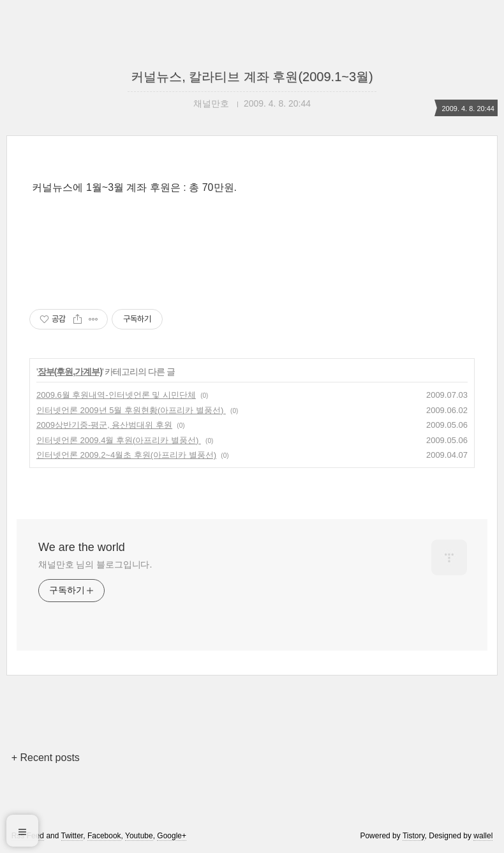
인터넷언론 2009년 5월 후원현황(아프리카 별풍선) (131, 410)
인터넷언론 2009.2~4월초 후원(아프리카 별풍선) (126, 455)
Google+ (172, 836)
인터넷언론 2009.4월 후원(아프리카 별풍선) (119, 440)
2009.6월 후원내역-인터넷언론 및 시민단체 (116, 395)
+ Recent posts (46, 758)
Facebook (104, 836)
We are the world (82, 547)
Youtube (139, 836)
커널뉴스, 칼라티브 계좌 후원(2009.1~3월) (252, 77)
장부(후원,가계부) (70, 372)
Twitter (72, 836)
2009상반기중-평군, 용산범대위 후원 (104, 425)
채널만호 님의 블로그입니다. (95, 564)
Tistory (414, 836)
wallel (483, 836)
